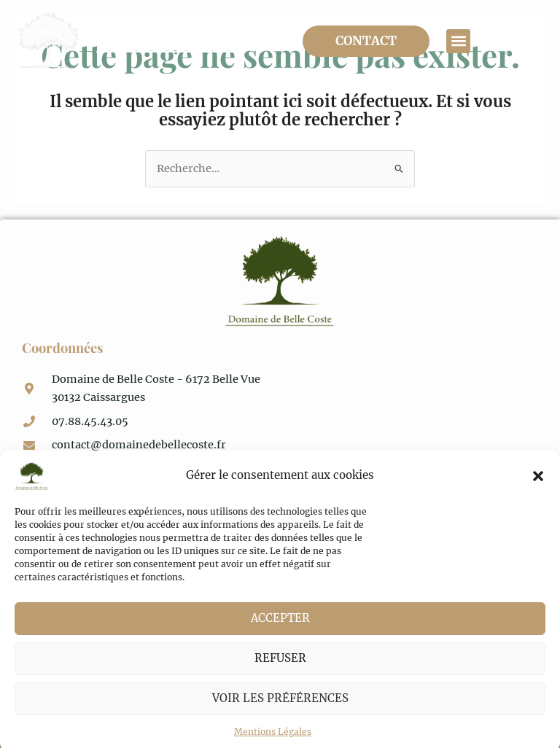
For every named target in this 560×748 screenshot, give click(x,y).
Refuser (280, 673)
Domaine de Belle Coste (167, 40)
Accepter (280, 633)
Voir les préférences (280, 713)
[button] (538, 491)
